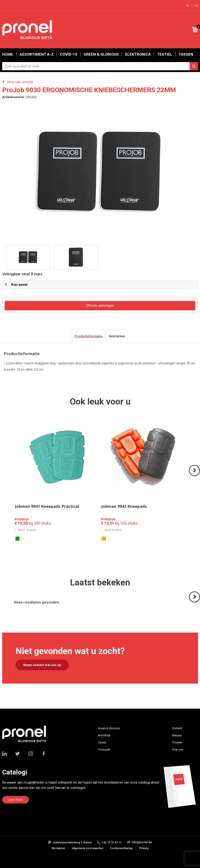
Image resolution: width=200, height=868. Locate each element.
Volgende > (195, 476)
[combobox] (100, 66)
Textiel (165, 54)
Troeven (177, 742)
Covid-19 (69, 54)
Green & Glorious (101, 54)
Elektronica (138, 54)
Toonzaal (104, 750)
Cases (102, 742)
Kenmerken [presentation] (117, 336)
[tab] (88, 336)
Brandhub (104, 735)
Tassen (186, 54)
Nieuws (177, 735)
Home (8, 54)
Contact (177, 728)
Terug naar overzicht (20, 82)
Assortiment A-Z (37, 54)
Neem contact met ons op (42, 665)
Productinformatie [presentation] (88, 336)
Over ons (178, 750)
